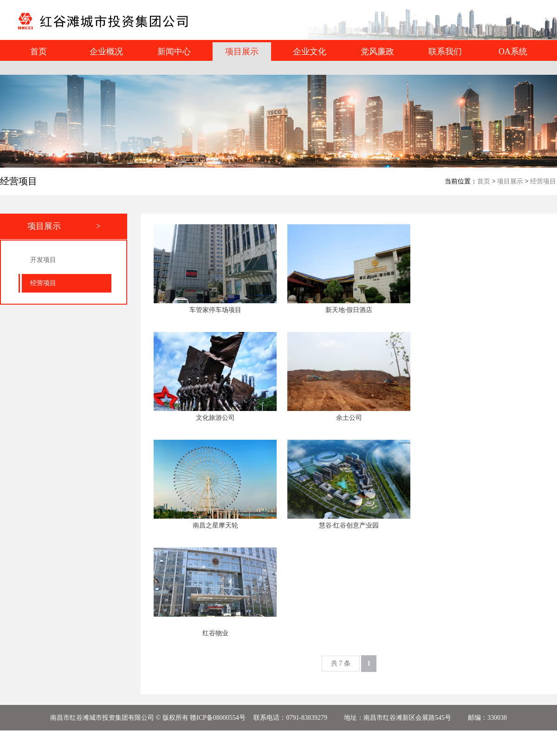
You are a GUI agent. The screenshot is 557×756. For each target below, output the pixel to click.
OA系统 (513, 52)
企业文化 (310, 52)
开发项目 (43, 260)
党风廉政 (377, 52)
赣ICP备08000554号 (218, 718)
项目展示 (510, 181)
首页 (39, 52)
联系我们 (445, 52)
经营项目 (543, 181)
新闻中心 (174, 52)
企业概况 (106, 52)
